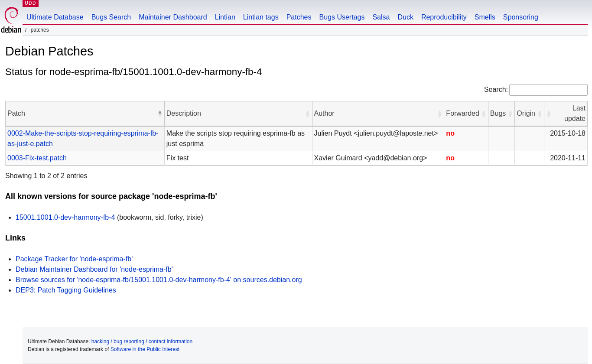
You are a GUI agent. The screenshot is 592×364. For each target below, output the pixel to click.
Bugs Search (111, 17)
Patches (299, 17)
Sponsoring (521, 17)
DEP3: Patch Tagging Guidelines (66, 290)
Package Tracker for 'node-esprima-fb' (74, 259)
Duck (405, 17)
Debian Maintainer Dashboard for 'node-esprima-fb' (94, 269)
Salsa (381, 17)
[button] (160, 114)
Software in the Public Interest (145, 349)
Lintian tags (261, 17)
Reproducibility (444, 17)
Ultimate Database (55, 17)
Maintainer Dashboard (173, 17)
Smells (485, 17)
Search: (496, 89)
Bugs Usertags (342, 17)
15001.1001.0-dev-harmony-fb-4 (65, 217)
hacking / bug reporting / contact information (142, 341)
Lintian (225, 17)
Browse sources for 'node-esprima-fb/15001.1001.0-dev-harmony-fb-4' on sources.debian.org (159, 280)
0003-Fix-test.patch (37, 158)
